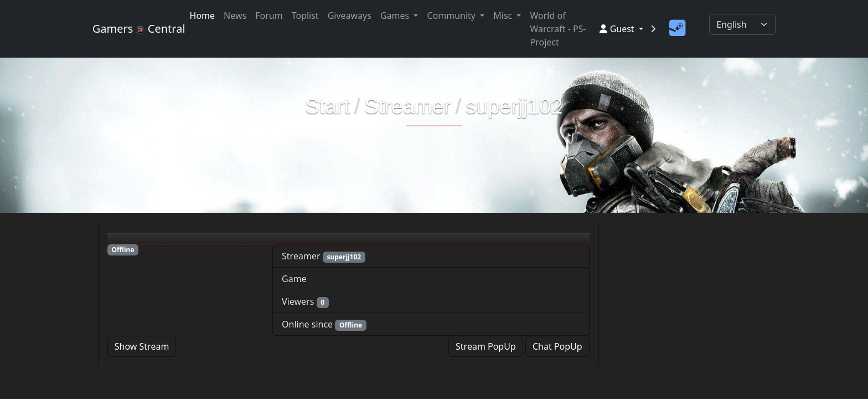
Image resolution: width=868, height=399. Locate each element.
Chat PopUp (557, 346)
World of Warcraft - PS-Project (558, 29)
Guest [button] (618, 29)
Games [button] (396, 16)
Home (203, 16)
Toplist (305, 16)
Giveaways (350, 16)
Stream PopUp (486, 346)
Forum (269, 16)
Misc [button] (504, 16)
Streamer (407, 106)
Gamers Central (135, 29)
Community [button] (452, 16)
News (235, 16)
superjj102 (514, 106)
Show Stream (142, 346)
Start (328, 106)
